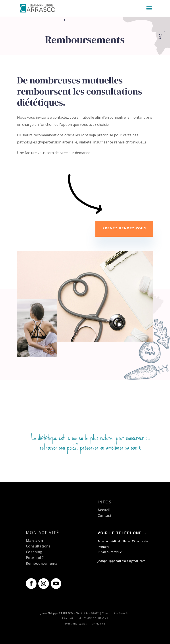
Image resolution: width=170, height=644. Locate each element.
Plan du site (97, 624)
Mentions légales (76, 624)
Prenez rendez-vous (124, 229)
